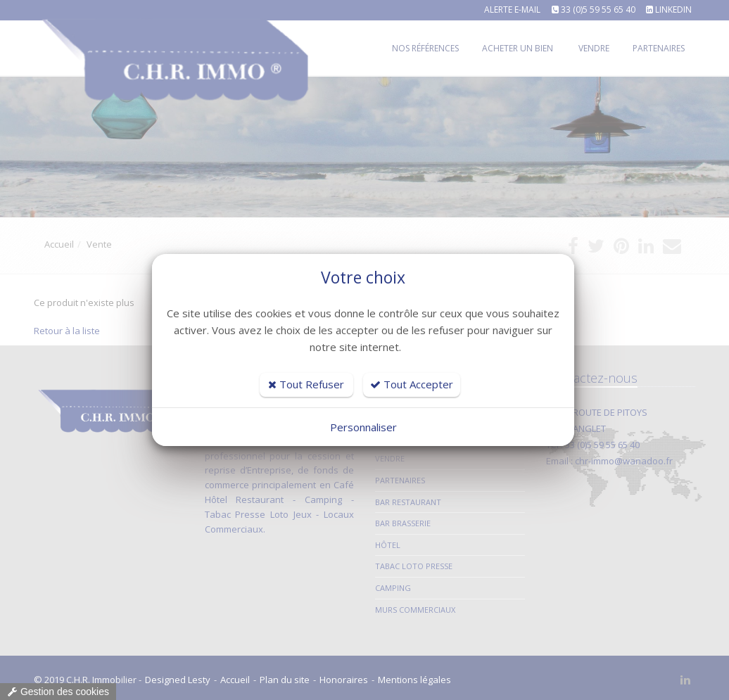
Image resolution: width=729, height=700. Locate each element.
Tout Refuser (306, 384)
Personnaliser (363, 427)
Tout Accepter (412, 384)
